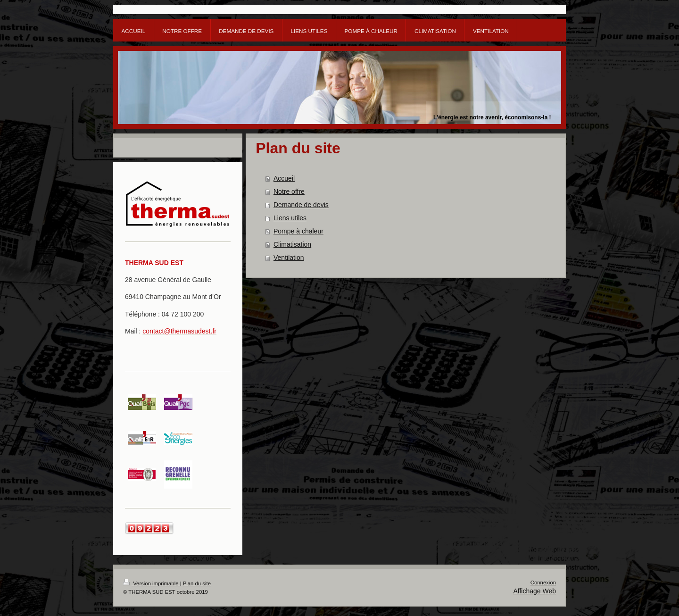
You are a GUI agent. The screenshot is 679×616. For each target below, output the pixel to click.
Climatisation (292, 244)
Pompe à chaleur (298, 231)
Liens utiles (290, 218)
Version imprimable (152, 583)
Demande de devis (301, 205)
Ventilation (289, 258)
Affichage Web (534, 591)
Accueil (284, 178)
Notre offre (289, 191)
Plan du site (197, 583)
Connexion (543, 583)
